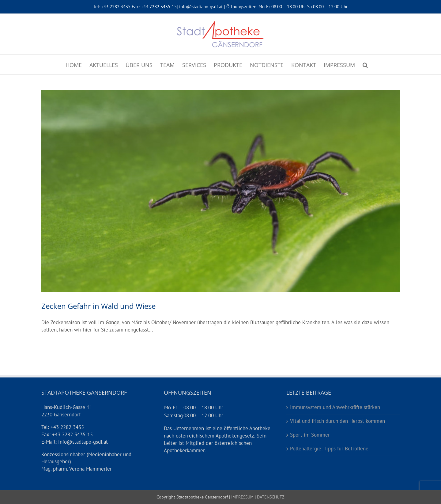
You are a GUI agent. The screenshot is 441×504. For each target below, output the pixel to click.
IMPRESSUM (242, 497)
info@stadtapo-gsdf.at (201, 7)
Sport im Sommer (310, 435)
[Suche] (365, 64)
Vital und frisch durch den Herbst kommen (337, 421)
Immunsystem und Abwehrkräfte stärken (335, 407)
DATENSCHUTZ (270, 497)
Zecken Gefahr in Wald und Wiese (98, 306)
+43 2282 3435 (116, 7)
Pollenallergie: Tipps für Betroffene (329, 449)
